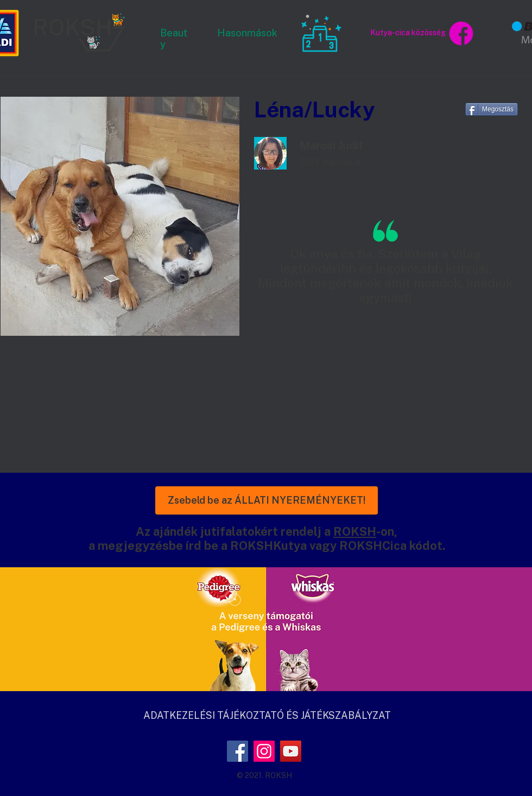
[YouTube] (291, 751)
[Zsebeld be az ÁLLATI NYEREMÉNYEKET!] (267, 500)
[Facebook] (237, 751)
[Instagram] (264, 751)
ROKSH (355, 531)
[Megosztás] (492, 109)
